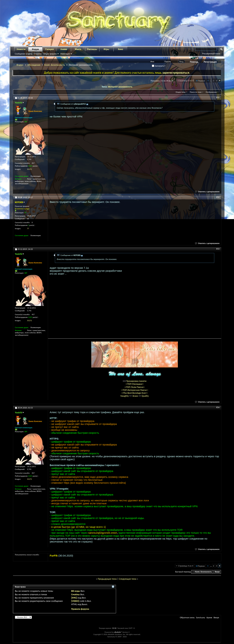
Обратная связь (187, 617)
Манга (78, 49)
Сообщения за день (23, 54)
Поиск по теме (196, 92)
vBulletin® (118, 632)
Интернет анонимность (120, 87)
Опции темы (181, 92)
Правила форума (80, 609)
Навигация (65, 54)
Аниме (64, 49)
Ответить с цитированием (207, 192)
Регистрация (210, 62)
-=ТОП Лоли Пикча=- (135, 387)
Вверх (217, 572)
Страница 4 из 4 (186, 80)
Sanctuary (200, 617)
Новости (21, 49)
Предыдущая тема (107, 579)
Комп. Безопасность (55, 65)
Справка (38, 54)
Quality (145, 396)
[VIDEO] (75, 601)
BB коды (76, 591)
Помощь (194, 62)
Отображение (211, 92)
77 (28, 229)
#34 (218, 407)
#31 (218, 98)
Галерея (50, 49)
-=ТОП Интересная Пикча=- (134, 390)
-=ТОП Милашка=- (135, 384)
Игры (106, 49)
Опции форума (50, 54)
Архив (209, 617)
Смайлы (75, 594)
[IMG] (74, 598)
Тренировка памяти (136, 381)
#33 (218, 249)
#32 (218, 197)
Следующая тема (128, 579)
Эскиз (136, 396)
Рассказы (92, 49)
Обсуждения (34, 65)
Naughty (125, 396)
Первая (200, 81)
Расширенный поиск (211, 54)
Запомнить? (159, 66)
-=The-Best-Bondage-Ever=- (134, 393)
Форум (35, 49)
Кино (120, 49)
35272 (29, 169)
